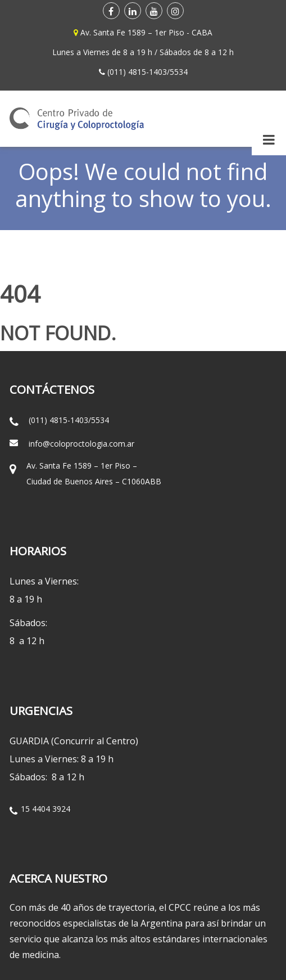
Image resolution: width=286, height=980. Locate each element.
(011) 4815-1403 (137, 72)
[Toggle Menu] (269, 140)
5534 (179, 72)
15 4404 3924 (46, 809)
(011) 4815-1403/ (60, 420)
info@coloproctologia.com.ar (81, 444)
